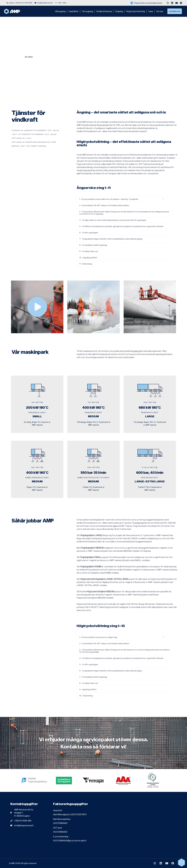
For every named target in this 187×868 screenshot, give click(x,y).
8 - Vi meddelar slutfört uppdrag (93, 245)
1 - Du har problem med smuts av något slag (98, 637)
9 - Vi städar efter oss (89, 251)
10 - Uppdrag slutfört (88, 257)
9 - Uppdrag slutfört (88, 689)
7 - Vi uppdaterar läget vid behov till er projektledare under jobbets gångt (111, 239)
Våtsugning (60, 11)
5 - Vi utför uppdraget (89, 664)
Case (151, 11)
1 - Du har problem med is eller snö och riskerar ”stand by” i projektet (109, 199)
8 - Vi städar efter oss (89, 683)
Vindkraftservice (104, 11)
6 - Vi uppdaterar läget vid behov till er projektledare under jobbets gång (111, 671)
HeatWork (74, 11)
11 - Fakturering (86, 264)
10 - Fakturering (86, 696)
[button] (125, 199)
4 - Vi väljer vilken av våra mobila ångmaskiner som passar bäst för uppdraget (113, 220)
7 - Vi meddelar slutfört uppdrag (93, 677)
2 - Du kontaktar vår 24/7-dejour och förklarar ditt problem (104, 205)
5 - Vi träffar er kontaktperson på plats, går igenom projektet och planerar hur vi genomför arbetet (121, 226)
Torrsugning (87, 11)
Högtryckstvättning (136, 11)
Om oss (160, 11)
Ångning (119, 11)
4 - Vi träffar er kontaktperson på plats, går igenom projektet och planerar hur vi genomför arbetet (121, 658)
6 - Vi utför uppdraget (89, 233)
